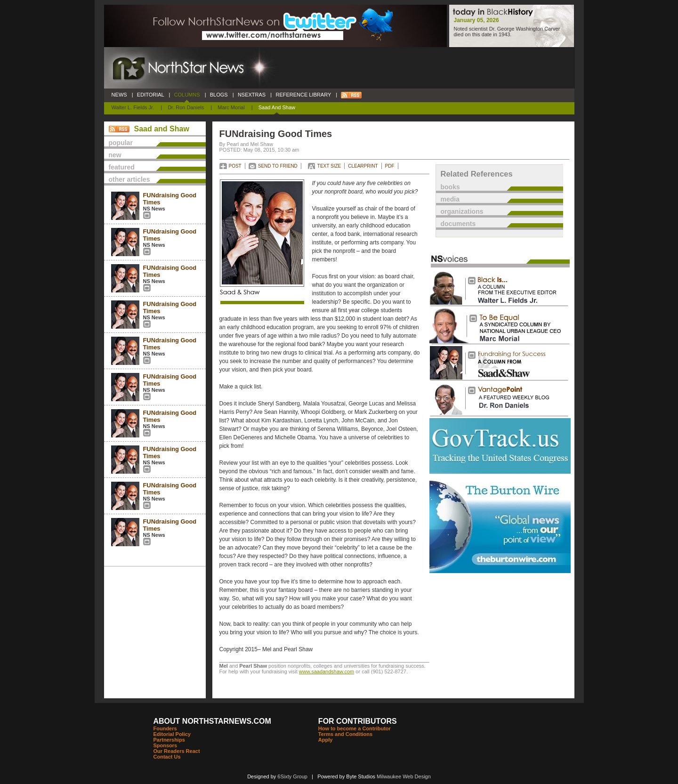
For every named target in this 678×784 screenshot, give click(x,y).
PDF (390, 166)
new (115, 155)
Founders (165, 728)
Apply (326, 740)
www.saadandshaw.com (327, 671)
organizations (462, 211)
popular (121, 143)
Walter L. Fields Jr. (133, 107)
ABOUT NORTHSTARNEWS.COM (212, 721)
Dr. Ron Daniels (186, 107)
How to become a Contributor (355, 728)
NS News (154, 209)
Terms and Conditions (345, 734)
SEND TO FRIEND (278, 166)
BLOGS (219, 95)
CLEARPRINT (363, 166)
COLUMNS (187, 95)
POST (235, 166)
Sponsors (165, 745)
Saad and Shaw (277, 107)
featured (122, 167)
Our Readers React (177, 751)
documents (458, 224)
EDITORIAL (151, 95)
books (450, 187)
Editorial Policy (172, 734)
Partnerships (169, 740)
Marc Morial (231, 107)
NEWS (119, 95)
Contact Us (167, 757)
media (450, 199)
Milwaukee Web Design (404, 776)
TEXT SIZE (329, 166)
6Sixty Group (292, 776)
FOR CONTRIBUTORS (358, 721)
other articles (129, 179)
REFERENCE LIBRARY (303, 95)
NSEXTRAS (252, 95)
